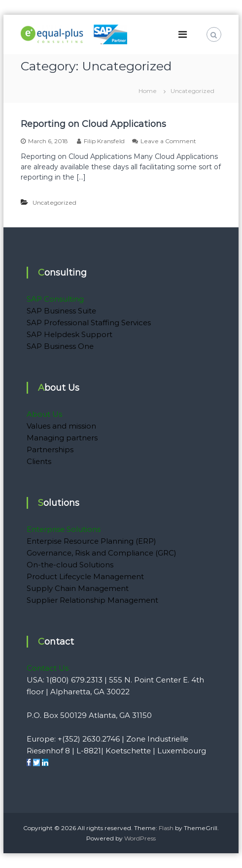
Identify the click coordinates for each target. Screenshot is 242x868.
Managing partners (62, 438)
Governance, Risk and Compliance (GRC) (102, 553)
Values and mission (61, 426)
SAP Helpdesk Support (69, 334)
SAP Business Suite (61, 311)
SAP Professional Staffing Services (89, 323)
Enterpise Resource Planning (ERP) (91, 541)
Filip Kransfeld (104, 141)
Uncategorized (54, 202)
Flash (166, 828)
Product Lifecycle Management (85, 576)
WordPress (140, 838)
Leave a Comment (168, 141)
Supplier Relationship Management (92, 600)
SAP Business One (60, 346)
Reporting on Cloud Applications (93, 124)
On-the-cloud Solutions (70, 565)
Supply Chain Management (78, 588)
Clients (39, 461)
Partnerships (50, 449)
